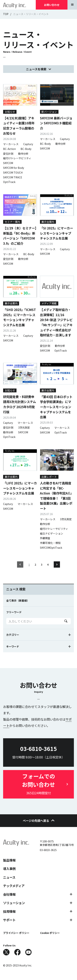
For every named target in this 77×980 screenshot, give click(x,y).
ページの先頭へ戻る (39, 821)
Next (57, 564)
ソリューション (14, 903)
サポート (9, 920)
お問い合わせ (52, 5)
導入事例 (9, 869)
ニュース (9, 877)
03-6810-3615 (48, 850)
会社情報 (9, 894)
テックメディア (14, 886)
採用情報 (9, 911)
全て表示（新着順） (18, 600)
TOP (6, 14)
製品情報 (9, 860)
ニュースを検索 (36, 69)
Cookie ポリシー (50, 933)
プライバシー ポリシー (16, 933)
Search (66, 621)
